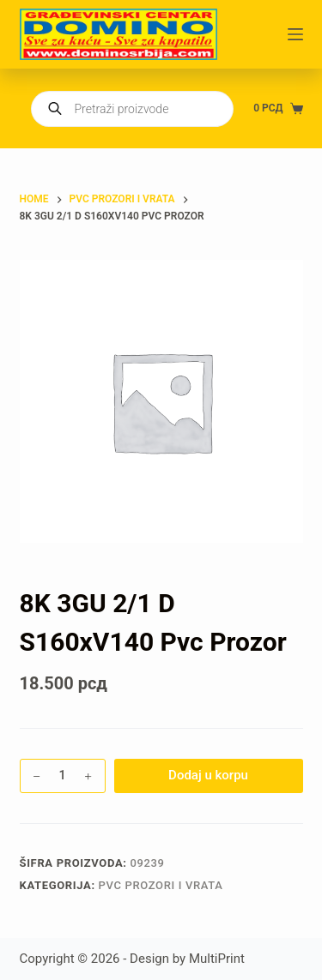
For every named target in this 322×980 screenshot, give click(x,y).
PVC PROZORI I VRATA (161, 885)
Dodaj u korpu (208, 775)
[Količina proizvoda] (63, 776)
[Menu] (295, 34)
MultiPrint (217, 959)
